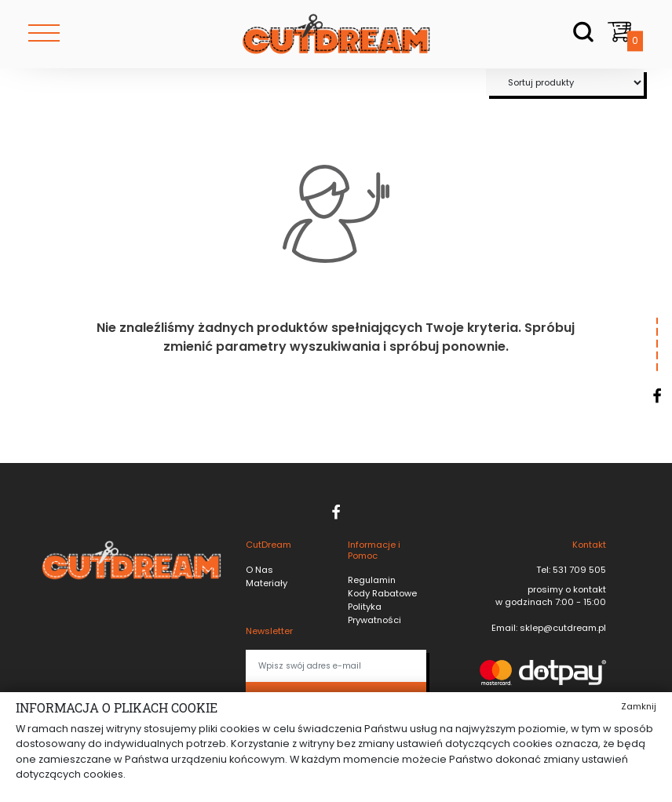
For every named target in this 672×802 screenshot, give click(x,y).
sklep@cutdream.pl (562, 628)
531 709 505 (578, 570)
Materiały (267, 583)
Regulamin (372, 580)
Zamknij (639, 706)
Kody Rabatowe (382, 593)
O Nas (259, 570)
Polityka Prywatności (374, 613)
